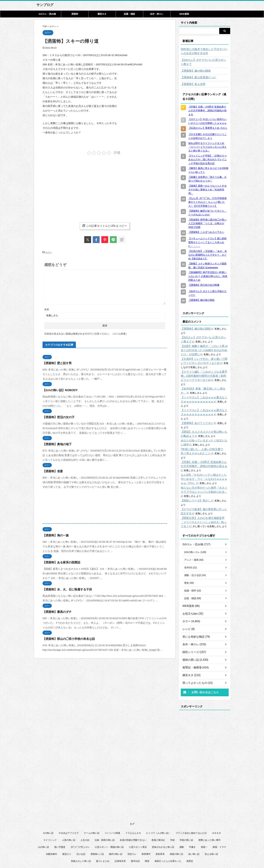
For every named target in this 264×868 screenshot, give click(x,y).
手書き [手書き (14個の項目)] (192, 822)
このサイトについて (110, 851)
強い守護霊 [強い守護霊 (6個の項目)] (60, 822)
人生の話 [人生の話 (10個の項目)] (85, 815)
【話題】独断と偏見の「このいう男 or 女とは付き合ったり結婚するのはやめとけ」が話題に (205, 346)
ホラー (49, 252)
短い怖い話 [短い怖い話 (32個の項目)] (194, 829)
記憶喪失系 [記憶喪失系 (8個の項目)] (120, 836)
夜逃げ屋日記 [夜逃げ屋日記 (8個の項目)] (158, 815)
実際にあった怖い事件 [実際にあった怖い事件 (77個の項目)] (209, 815)
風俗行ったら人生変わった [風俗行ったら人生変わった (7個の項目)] (168, 836)
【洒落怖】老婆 (52, 470)
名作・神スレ (157, 14)
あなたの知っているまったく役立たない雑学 (205, 424)
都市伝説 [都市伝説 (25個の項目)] (135, 836)
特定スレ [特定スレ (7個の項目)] (132, 829)
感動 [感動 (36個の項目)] (182, 822)
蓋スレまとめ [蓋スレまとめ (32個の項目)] (103, 836)
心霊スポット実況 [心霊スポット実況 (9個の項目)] (138, 822)
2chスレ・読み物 (47, 14)
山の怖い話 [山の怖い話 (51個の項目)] (43, 822)
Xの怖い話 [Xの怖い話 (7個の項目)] (48, 808)
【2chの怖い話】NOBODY (58, 389)
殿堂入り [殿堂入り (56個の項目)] (67, 829)
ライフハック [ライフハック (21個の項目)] (50, 815)
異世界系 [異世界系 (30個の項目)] (160, 829)
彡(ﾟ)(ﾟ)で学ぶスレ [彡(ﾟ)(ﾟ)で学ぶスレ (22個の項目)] (80, 822)
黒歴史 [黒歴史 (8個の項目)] (190, 836)
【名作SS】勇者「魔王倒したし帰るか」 (203, 381)
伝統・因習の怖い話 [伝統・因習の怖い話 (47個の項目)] (105, 815)
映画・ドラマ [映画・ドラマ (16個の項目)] (219, 822)
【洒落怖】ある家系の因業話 (59, 562)
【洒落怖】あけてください (195, 407)
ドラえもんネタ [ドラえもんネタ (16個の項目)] (133, 808)
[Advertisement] (71, 186)
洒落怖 (75, 14)
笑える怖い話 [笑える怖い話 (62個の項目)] (211, 829)
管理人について (156, 851)
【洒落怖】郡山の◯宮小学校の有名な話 (66, 638)
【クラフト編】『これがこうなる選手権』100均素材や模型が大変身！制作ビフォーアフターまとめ (204, 372)
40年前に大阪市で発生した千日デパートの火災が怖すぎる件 (204, 51)
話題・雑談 (129, 14)
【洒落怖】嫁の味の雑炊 (194, 71)
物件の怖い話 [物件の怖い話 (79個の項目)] (116, 829)
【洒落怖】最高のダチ (55, 611)
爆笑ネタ (102, 14)
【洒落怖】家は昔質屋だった (196, 77)
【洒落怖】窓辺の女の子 (57, 416)
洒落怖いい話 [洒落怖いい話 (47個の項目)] (97, 829)
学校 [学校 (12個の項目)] (172, 815)
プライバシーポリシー (134, 851)
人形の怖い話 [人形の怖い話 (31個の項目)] (69, 815)
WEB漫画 (184, 14)
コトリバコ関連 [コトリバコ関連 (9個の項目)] (112, 808)
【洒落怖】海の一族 (54, 535)
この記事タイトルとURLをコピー (105, 226)
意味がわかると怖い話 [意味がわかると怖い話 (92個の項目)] (163, 822)
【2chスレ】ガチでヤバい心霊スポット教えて (204, 62)
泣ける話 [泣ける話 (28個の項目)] (81, 829)
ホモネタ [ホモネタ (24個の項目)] (216, 808)
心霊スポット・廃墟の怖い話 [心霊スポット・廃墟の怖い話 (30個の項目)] (109, 822)
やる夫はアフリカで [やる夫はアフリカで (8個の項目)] (69, 808)
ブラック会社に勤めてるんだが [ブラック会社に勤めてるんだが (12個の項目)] (191, 808)
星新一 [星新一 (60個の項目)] (204, 822)
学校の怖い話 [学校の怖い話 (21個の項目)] (186, 815)
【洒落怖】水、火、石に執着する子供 (64, 589)
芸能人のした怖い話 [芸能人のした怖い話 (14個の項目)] (81, 836)
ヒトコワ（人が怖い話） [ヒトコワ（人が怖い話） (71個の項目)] (158, 808)
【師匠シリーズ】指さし (194, 480)
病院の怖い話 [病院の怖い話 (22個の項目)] (177, 829)
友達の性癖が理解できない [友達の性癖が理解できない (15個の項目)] (133, 815)
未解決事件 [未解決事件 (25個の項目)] (52, 829)
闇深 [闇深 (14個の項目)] (147, 836)
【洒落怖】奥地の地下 (55, 443)
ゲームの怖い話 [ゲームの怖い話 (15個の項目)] (92, 808)
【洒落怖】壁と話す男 (55, 362)
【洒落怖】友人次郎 (192, 84)
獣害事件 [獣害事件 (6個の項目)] (146, 829)
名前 (47, 309)
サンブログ (45, 5)
